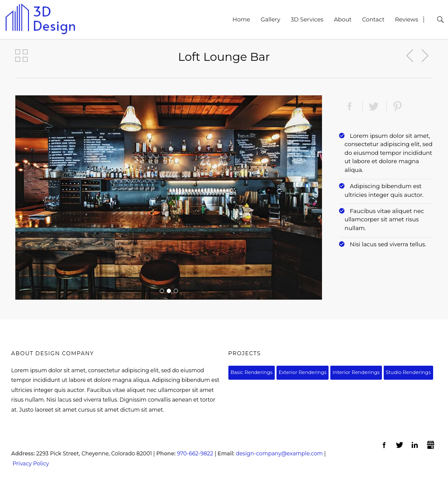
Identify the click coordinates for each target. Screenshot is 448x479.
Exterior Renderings (303, 372)
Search (434, 19)
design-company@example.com (279, 453)
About (343, 19)
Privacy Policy (31, 463)
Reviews (407, 19)
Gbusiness (431, 445)
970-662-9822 (195, 453)
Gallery (271, 19)
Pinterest (398, 107)
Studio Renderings (408, 372)
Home (241, 19)
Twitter (374, 107)
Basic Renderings (252, 372)
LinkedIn (416, 445)
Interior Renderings (356, 372)
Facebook (350, 107)
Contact (373, 19)
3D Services (307, 19)
